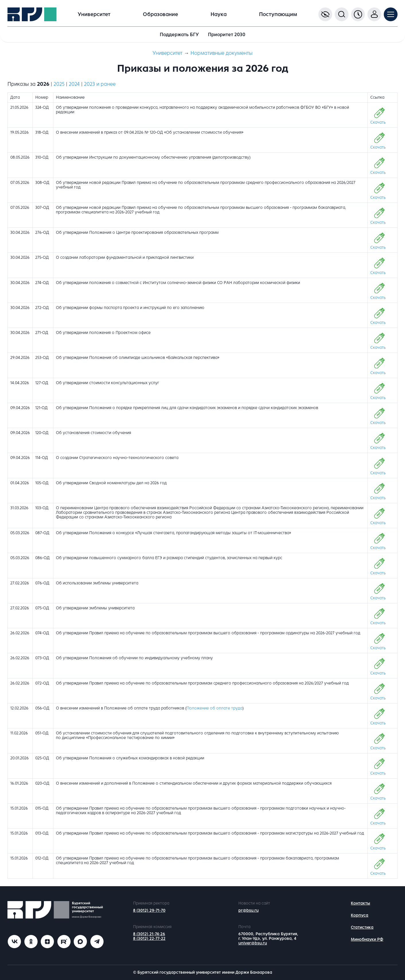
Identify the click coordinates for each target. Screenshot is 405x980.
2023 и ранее (100, 84)
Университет (94, 14)
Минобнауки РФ (367, 939)
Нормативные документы (221, 53)
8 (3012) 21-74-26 (149, 934)
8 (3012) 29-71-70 (149, 910)
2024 (74, 84)
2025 (59, 84)
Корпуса (360, 915)
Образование (160, 14)
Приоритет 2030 (227, 35)
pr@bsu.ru (249, 910)
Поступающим (278, 14)
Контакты (360, 903)
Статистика (362, 927)
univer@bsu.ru (253, 943)
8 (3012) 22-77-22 (149, 939)
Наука (219, 14)
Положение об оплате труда (214, 708)
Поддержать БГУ (179, 35)
